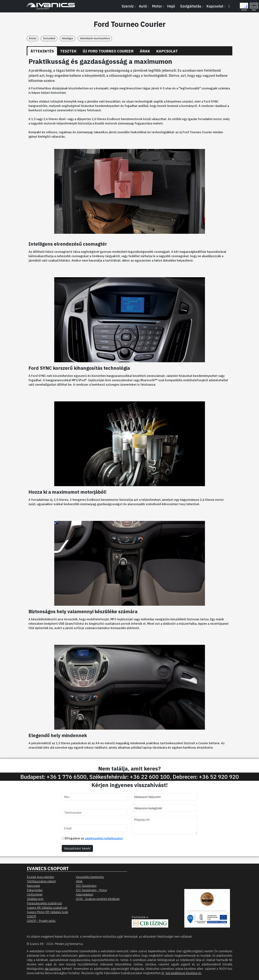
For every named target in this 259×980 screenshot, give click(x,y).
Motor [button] (157, 6)
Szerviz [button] (128, 6)
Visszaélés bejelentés (90, 877)
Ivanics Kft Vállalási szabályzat (47, 908)
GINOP (32, 916)
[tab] (42, 51)
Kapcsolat (33, 886)
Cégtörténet (35, 894)
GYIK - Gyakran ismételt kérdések (98, 899)
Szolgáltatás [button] (191, 6)
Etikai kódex (35, 890)
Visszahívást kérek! (77, 848)
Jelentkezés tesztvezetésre (95, 38)
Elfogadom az (92, 838)
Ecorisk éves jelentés (40, 877)
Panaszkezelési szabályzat (44, 903)
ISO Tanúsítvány (86, 886)
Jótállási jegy (35, 899)
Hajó (171, 6)
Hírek (79, 881)
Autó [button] (143, 6)
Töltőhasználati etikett (41, 881)
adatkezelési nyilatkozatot (104, 838)
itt (163, 973)
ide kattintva (53, 969)
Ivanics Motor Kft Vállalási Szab (47, 912)
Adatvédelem (84, 894)
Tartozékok (49, 38)
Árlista (33, 38)
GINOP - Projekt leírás (41, 921)
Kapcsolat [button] (215, 6)
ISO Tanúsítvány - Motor (91, 890)
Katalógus (67, 38)
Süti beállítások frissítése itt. (184, 973)
